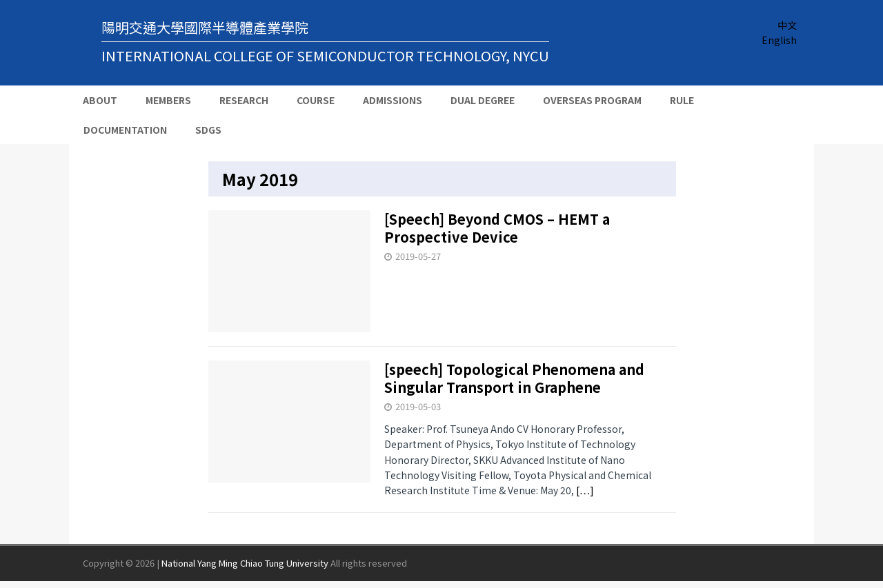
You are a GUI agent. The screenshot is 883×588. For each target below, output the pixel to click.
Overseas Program (592, 100)
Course (316, 100)
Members (168, 100)
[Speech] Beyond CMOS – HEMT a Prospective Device (497, 228)
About (100, 100)
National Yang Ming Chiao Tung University (245, 563)
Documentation (125, 130)
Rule (682, 100)
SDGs (208, 130)
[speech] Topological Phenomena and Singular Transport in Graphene (514, 378)
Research (244, 100)
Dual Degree (483, 100)
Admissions (393, 100)
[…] (585, 490)
